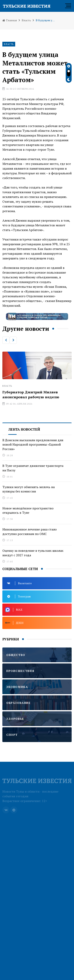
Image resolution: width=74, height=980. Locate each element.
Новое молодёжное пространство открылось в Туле (28, 510)
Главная (10, 20)
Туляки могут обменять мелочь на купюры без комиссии (29, 489)
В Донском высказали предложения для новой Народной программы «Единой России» (33, 444)
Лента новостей (24, 429)
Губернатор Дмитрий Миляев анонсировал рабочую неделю (31, 394)
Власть (26, 20)
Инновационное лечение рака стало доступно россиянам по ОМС (30, 531)
